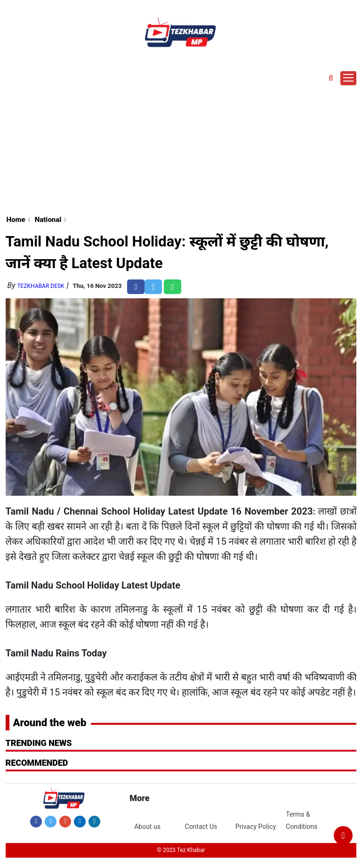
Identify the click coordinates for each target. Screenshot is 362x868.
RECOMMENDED (37, 763)
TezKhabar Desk (40, 286)
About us (147, 827)
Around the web (50, 723)
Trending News (39, 743)
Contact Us (201, 827)
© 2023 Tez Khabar (181, 850)
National (48, 220)
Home (16, 220)
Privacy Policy (256, 827)
